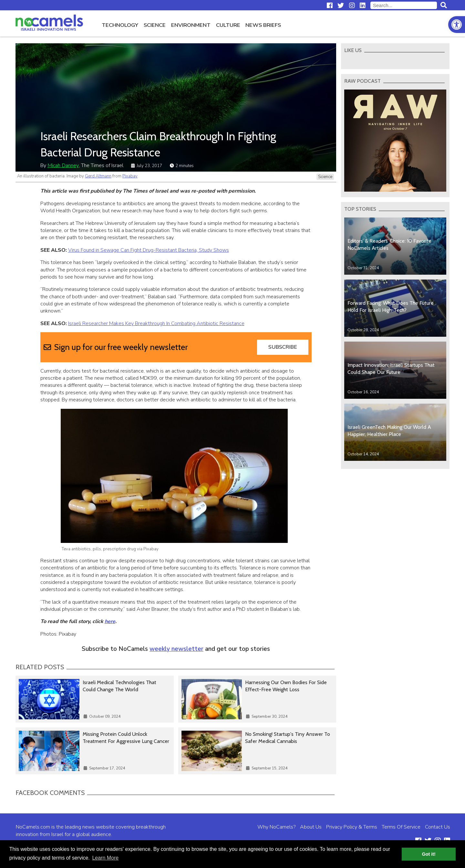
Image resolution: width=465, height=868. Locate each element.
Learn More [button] (105, 858)
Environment (191, 25)
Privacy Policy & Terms (352, 827)
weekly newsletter (176, 649)
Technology (120, 25)
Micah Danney (63, 165)
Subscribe (283, 347)
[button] (457, 25)
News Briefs (263, 25)
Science (155, 25)
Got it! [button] (429, 854)
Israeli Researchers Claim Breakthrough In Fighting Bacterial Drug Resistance (158, 144)
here (110, 621)
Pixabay (130, 176)
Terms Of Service (401, 827)
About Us (311, 827)
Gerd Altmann (98, 176)
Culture (228, 25)
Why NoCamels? (276, 827)
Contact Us (438, 827)
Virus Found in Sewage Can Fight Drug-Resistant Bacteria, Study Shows (149, 250)
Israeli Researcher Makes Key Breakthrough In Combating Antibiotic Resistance (156, 323)
